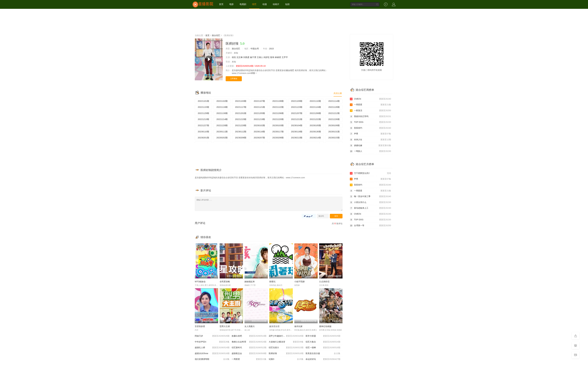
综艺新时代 (249, 348)
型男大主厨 (225, 326)
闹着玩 (272, 282)
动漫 (265, 4)
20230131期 (334, 132)
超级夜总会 (249, 354)
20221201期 (241, 113)
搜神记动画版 (325, 326)
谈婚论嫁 (370, 146)
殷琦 (272, 57)
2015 (271, 49)
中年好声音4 (212, 342)
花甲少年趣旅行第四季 (286, 336)
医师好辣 (286, 354)
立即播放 (234, 79)
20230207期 (259, 138)
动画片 (276, 4)
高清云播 (338, 93)
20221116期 (222, 107)
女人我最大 (250, 326)
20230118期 (297, 132)
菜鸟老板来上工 (370, 208)
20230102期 (259, 125)
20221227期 (203, 125)
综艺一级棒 (323, 348)
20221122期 (278, 107)
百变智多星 (200, 326)
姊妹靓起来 (250, 282)
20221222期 (315, 119)
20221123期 (297, 107)
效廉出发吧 (249, 336)
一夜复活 (370, 111)
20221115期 (203, 107)
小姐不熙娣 (299, 282)
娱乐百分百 (274, 326)
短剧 (287, 4)
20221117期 (241, 107)
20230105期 (315, 125)
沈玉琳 (240, 57)
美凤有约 (370, 128)
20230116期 (259, 132)
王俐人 (260, 57)
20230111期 (222, 132)
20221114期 (334, 101)
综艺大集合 (323, 342)
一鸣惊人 (370, 151)
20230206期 (241, 138)
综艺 (254, 4)
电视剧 (243, 4)
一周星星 (249, 359)
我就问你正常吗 (370, 116)
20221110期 (315, 101)
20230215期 (334, 138)
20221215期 (241, 119)
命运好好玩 (323, 359)
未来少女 (370, 140)
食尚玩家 (298, 326)
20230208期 (278, 138)
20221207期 (297, 113)
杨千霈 (253, 57)
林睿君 (278, 57)
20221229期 (241, 125)
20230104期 (297, 125)
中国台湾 (255, 49)
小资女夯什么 (370, 202)
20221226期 (334, 119)
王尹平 (285, 57)
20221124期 (315, 107)
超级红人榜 (212, 348)
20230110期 (203, 132)
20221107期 (259, 101)
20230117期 (278, 132)
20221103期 (241, 101)
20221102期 (222, 101)
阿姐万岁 (212, 336)
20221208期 (315, 113)
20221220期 (278, 119)
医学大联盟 (323, 336)
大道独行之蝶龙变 (286, 342)
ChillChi (370, 99)
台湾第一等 (370, 226)
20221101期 (203, 101)
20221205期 (259, 113)
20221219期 (259, 119)
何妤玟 (267, 57)
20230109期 (334, 125)
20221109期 (297, 101)
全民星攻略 (225, 282)
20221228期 (222, 125)
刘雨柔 (246, 57)
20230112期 (241, 132)
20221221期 (297, 119)
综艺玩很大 (286, 348)
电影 (232, 4)
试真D (286, 359)
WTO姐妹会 (200, 282)
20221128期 (334, 107)
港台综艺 (216, 35)
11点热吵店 (324, 282)
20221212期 (334, 113)
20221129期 (203, 113)
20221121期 (259, 107)
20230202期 (222, 138)
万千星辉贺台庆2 (370, 173)
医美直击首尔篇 (323, 354)
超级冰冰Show (212, 354)
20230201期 (203, 138)
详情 (254, 73)
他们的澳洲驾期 (212, 359)
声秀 (370, 134)
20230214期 (315, 138)
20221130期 (222, 113)
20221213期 (203, 119)
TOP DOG (370, 122)
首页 (221, 4)
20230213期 (297, 138)
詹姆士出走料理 (249, 342)
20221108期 (278, 101)
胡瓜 (234, 57)
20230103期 (278, 125)
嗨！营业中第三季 (370, 197)
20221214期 (222, 119)
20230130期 (315, 132)
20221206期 (278, 113)
